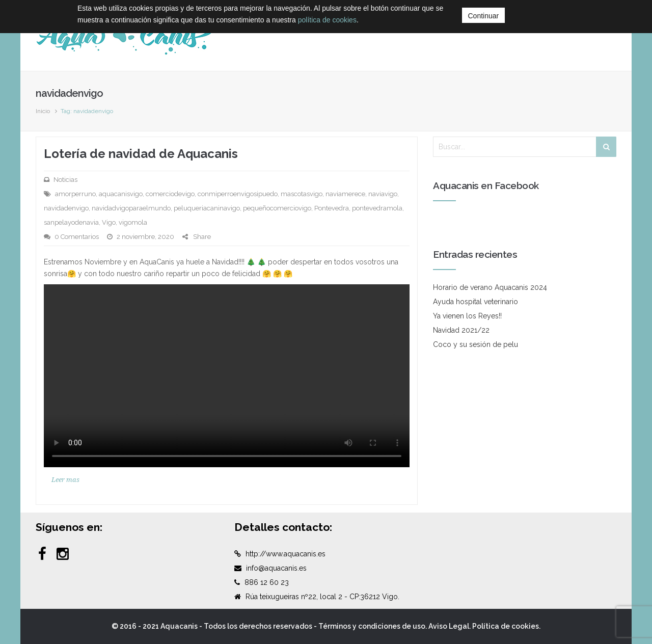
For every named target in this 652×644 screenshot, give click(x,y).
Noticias (65, 180)
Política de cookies (506, 626)
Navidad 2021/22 (461, 330)
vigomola (133, 222)
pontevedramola (377, 208)
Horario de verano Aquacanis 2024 (490, 287)
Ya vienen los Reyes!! (467, 316)
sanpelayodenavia (71, 222)
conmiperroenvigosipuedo (238, 194)
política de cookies (327, 20)
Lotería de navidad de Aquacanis (141, 154)
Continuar (484, 16)
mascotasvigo (302, 194)
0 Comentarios (77, 237)
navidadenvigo (66, 208)
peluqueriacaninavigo (207, 208)
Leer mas (65, 480)
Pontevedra (332, 208)
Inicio (43, 111)
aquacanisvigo (121, 194)
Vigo (109, 222)
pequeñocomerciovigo (277, 208)
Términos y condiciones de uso (372, 626)
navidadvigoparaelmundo (131, 208)
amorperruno (75, 194)
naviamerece (345, 194)
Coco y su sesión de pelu (476, 344)
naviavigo (383, 194)
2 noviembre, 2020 (145, 237)
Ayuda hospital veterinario (476, 302)
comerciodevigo (170, 194)
